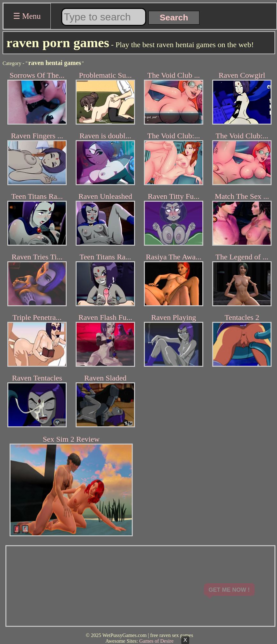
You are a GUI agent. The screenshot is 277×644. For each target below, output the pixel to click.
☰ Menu (27, 16)
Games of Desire (156, 641)
